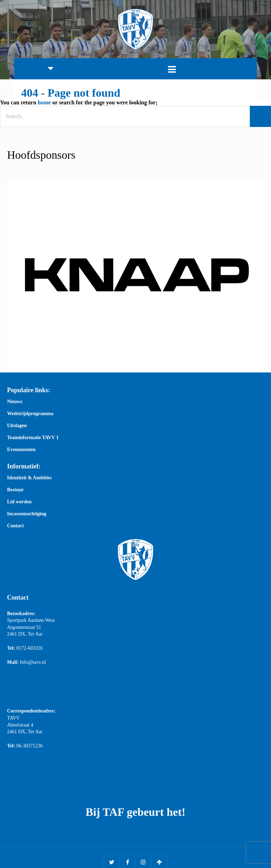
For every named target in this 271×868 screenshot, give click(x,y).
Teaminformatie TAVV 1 (33, 438)
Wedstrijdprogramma (30, 414)
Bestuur (15, 490)
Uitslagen (17, 426)
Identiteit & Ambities (29, 478)
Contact (15, 526)
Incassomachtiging (27, 514)
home (44, 102)
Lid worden (19, 502)
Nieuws (15, 402)
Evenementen (21, 450)
